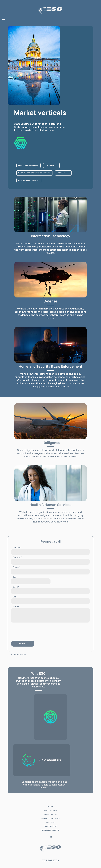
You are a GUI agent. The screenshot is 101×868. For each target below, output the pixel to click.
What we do (50, 814)
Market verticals (50, 818)
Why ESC (50, 822)
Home (50, 806)
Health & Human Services (28, 180)
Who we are (50, 810)
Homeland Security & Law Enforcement (34, 173)
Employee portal (50, 830)
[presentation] (27, 630)
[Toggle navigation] (4, 20)
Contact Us (50, 826)
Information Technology (28, 165)
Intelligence (63, 173)
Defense (51, 165)
